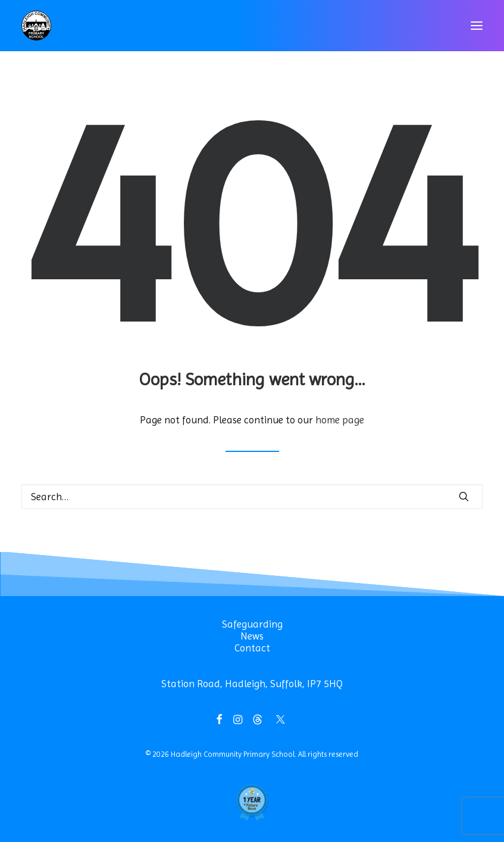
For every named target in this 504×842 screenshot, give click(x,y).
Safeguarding (252, 624)
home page (340, 420)
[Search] (252, 497)
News (252, 636)
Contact (252, 648)
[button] (477, 26)
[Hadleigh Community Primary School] (36, 26)
